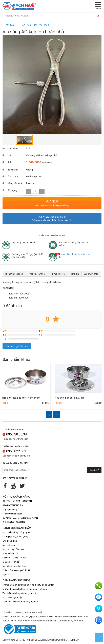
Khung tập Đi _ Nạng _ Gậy (15, 537)
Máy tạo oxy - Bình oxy (13, 549)
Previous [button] (49, 415)
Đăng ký (94, 470)
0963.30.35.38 (15, 434)
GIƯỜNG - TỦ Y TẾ (11, 562)
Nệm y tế (7, 575)
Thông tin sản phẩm (14, 274)
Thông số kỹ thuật (37, 274)
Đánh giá (75, 274)
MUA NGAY (52, 202)
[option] (52, 85)
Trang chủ (10, 25)
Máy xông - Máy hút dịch (14, 566)
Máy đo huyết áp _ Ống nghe (16, 532)
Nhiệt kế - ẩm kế (10, 553)
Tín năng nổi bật (58, 274)
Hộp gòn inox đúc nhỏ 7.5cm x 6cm (21, 398)
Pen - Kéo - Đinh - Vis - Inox (35, 25)
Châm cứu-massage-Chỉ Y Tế (16, 570)
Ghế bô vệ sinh (10, 541)
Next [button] (56, 415)
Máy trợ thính (9, 545)
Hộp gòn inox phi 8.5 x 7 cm (70, 398)
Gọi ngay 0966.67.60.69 (52, 217)
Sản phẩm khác (91, 274)
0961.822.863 (14, 451)
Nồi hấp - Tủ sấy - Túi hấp (14, 558)
